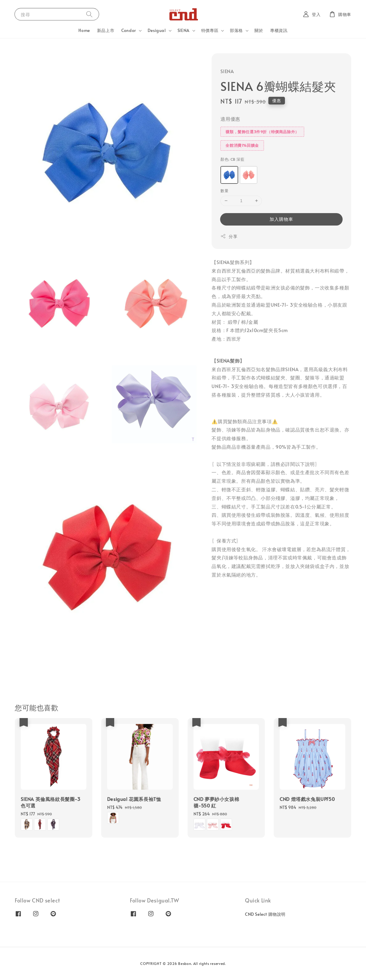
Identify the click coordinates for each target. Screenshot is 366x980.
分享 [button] (229, 236)
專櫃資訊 (279, 30)
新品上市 (106, 30)
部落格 (236, 30)
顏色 (232, 159)
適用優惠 (230, 119)
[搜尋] (89, 14)
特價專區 (210, 30)
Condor (129, 30)
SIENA (184, 30)
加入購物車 (281, 219)
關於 (259, 30)
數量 (224, 191)
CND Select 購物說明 (265, 914)
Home (84, 30)
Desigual (157, 30)
